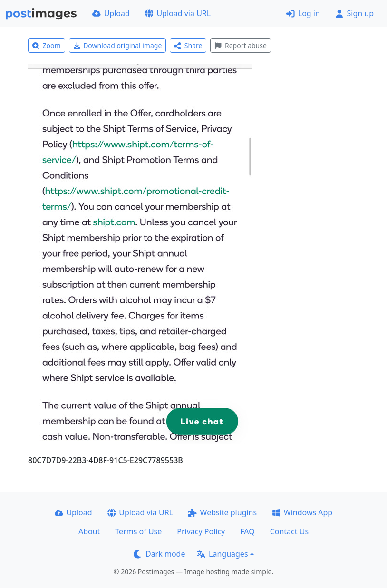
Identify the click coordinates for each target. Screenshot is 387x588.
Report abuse (240, 45)
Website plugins (223, 512)
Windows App (302, 512)
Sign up (354, 13)
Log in (303, 13)
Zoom (47, 45)
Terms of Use (138, 531)
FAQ (247, 531)
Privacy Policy (201, 531)
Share (188, 45)
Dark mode (159, 554)
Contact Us (289, 531)
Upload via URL (178, 13)
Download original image (118, 45)
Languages (222, 554)
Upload (111, 13)
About (89, 531)
